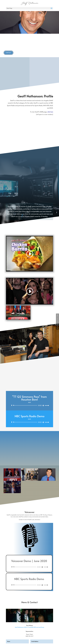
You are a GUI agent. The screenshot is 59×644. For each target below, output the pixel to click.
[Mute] (43, 405)
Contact (8, 53)
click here (50, 112)
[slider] (26, 405)
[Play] (12, 405)
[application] (29, 405)
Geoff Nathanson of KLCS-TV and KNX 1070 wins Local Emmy (29, 627)
